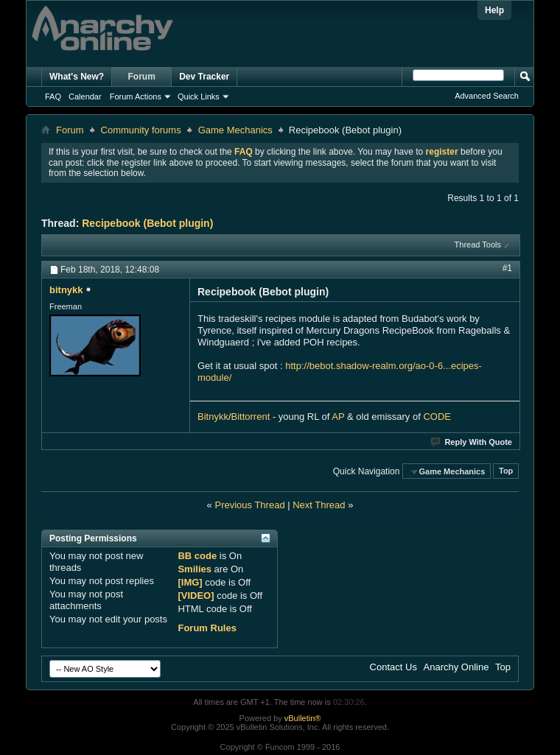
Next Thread (319, 505)
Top (506, 471)
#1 (507, 268)
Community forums (141, 130)
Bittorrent (251, 417)
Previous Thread (249, 505)
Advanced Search (487, 96)
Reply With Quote (472, 442)
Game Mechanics (235, 130)
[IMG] (190, 582)
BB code (197, 556)
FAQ (53, 96)
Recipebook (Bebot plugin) (147, 223)
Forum (142, 77)
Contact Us (393, 667)
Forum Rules (207, 628)
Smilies (195, 569)
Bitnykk (213, 417)
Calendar (85, 96)
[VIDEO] (196, 596)
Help (494, 10)
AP (338, 417)
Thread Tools (478, 245)
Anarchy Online (456, 667)
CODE (437, 417)
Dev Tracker (204, 77)
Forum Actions (136, 96)
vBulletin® (303, 718)
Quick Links (199, 96)
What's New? (77, 77)
